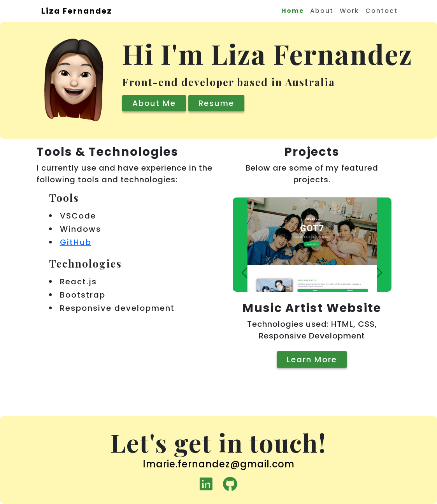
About (322, 11)
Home (293, 11)
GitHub (76, 242)
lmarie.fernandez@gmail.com (219, 464)
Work (349, 11)
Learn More (312, 359)
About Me (154, 103)
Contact (382, 11)
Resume (216, 103)
